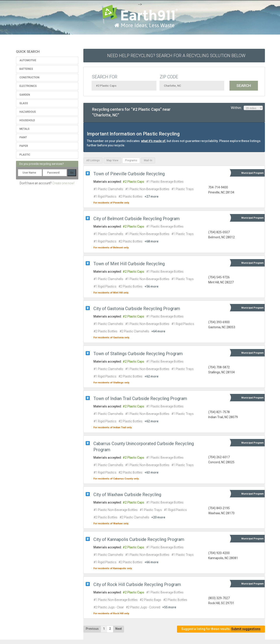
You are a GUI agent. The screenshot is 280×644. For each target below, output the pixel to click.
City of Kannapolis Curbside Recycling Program (139, 539)
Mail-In (148, 160)
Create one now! (63, 183)
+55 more (169, 607)
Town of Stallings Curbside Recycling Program (138, 354)
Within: (247, 108)
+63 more (151, 472)
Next (119, 629)
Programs (131, 160)
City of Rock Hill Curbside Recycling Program (137, 584)
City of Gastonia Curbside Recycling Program (137, 309)
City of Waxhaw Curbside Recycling (127, 495)
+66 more (151, 562)
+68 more (151, 241)
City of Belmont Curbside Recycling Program (136, 219)
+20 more (158, 517)
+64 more (158, 331)
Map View (112, 160)
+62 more (151, 376)
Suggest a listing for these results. (221, 629)
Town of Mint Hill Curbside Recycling (129, 264)
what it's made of (153, 141)
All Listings (93, 160)
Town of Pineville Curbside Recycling (129, 174)
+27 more (151, 197)
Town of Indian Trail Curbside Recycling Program (140, 398)
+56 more (151, 286)
